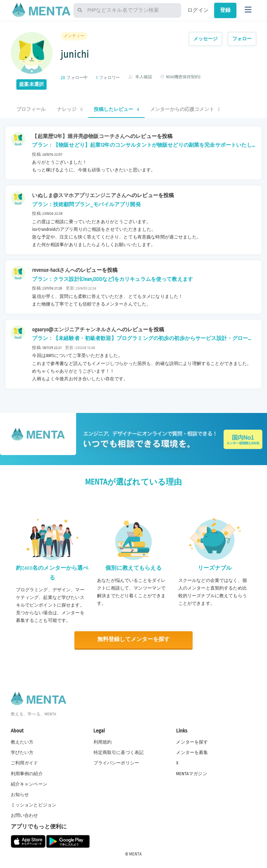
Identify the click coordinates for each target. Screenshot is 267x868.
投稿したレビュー (116, 109)
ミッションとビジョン (34, 805)
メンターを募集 (192, 752)
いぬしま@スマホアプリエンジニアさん (79, 195)
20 (63, 78)
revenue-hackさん (51, 270)
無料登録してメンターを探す (133, 639)
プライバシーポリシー (116, 763)
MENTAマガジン (191, 773)
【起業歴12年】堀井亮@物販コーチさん (79, 136)
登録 (225, 10)
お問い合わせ (25, 815)
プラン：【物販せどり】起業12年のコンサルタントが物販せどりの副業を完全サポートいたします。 (142, 146)
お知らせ (20, 794)
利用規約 (103, 742)
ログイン (198, 10)
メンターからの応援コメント (185, 109)
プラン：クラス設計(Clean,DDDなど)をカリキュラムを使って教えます (112, 279)
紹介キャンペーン (29, 784)
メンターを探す (192, 742)
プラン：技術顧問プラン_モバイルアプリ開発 (86, 204)
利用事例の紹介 (27, 773)
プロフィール (31, 109)
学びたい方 (22, 752)
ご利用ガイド (25, 763)
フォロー (242, 39)
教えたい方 (22, 742)
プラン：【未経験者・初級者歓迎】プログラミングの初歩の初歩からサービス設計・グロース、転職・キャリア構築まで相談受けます (140, 339)
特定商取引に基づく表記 (119, 752)
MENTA (135, 854)
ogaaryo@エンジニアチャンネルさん (74, 330)
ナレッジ (70, 109)
